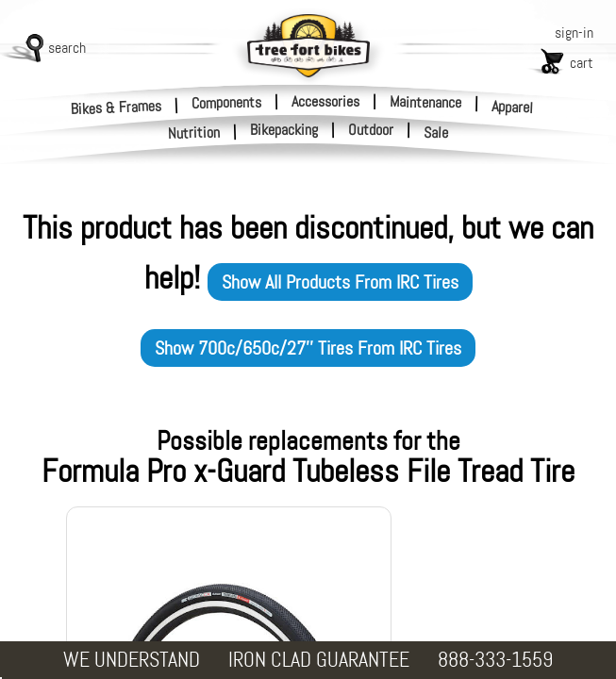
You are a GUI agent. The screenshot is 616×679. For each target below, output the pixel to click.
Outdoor (371, 130)
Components (226, 102)
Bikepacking (284, 130)
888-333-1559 (495, 660)
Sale (436, 133)
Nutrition (194, 132)
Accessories (325, 101)
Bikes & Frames (117, 107)
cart (582, 63)
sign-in (574, 33)
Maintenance (425, 102)
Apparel (513, 107)
